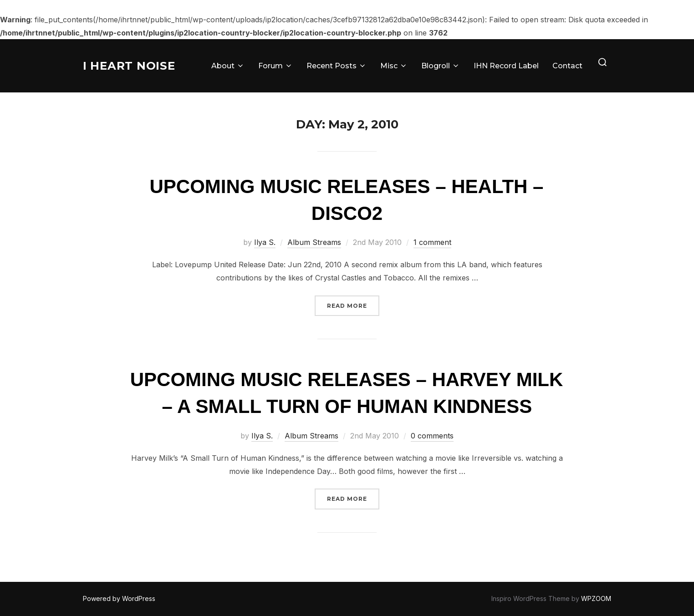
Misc (394, 66)
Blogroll (441, 66)
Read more (353, 305)
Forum (276, 66)
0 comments (432, 436)
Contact (567, 66)
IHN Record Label (506, 66)
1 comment (432, 242)
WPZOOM (596, 598)
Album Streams (314, 242)
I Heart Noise (132, 66)
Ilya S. (265, 242)
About (228, 66)
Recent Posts (337, 66)
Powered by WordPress (119, 598)
